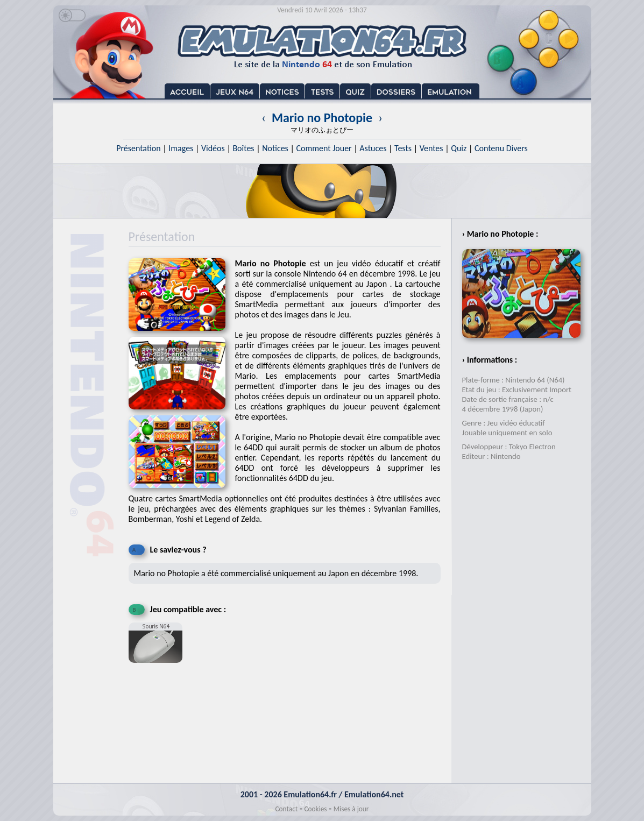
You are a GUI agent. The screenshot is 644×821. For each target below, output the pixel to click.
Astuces (373, 148)
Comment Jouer (324, 148)
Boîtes (243, 148)
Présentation (139, 148)
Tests (403, 148)
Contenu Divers (501, 148)
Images (181, 148)
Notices (275, 148)
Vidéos (213, 148)
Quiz (459, 148)
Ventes (431, 148)
